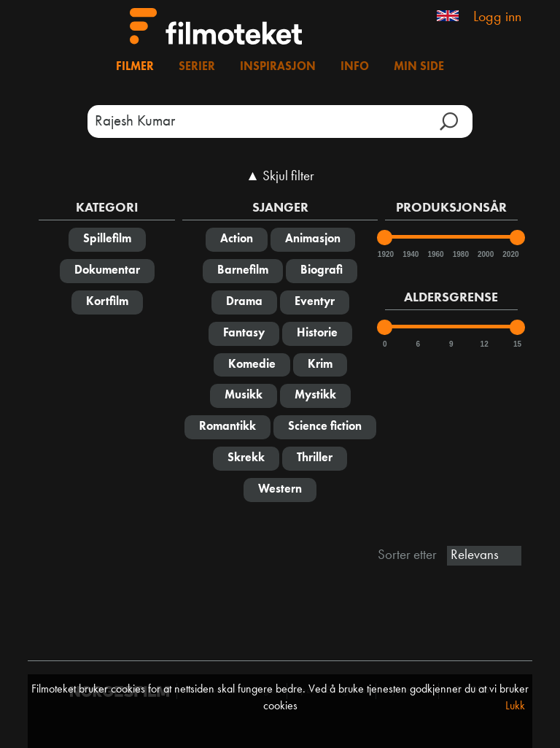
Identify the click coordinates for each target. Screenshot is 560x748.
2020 (510, 254)
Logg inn (497, 18)
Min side (419, 67)
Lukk (515, 706)
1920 (385, 254)
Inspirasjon (278, 67)
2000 (485, 254)
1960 (435, 254)
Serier (197, 67)
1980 (460, 254)
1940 (410, 254)
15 (517, 344)
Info (355, 67)
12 (485, 344)
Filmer (135, 67)
